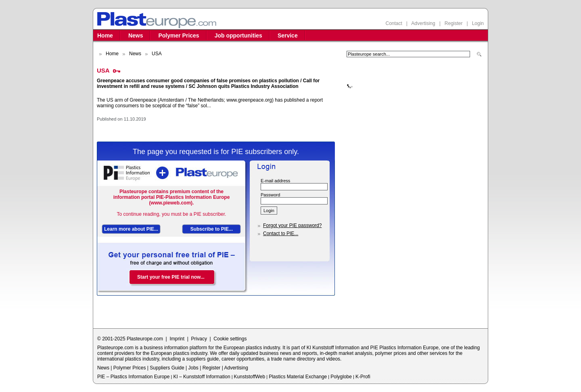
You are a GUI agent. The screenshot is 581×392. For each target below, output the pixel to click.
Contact (394, 23)
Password (270, 195)
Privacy (199, 339)
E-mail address (275, 181)
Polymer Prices (179, 35)
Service (288, 35)
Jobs (193, 368)
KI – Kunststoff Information (202, 377)
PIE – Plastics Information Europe (133, 377)
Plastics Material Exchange (298, 377)
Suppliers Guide (167, 368)
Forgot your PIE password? (292, 225)
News (136, 35)
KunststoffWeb (250, 377)
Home (105, 35)
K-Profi (363, 377)
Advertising (423, 23)
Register (454, 23)
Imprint (177, 339)
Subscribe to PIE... (212, 229)
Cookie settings (230, 339)
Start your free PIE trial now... (171, 277)
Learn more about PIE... (131, 229)
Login (478, 23)
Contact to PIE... (281, 234)
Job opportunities (238, 35)
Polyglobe (341, 377)
